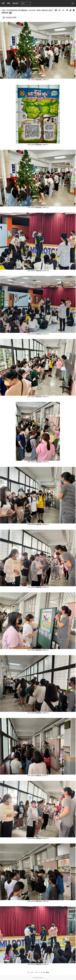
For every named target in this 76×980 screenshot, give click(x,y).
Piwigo (41, 978)
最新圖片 (16, 3)
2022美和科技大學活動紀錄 (17, 10)
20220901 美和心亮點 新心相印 (40, 10)
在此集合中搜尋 (11, 17)
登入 (73, 3)
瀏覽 (9, 3)
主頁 (3, 10)
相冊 (3, 3)
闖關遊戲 (5, 13)
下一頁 (43, 972)
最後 (47, 972)
